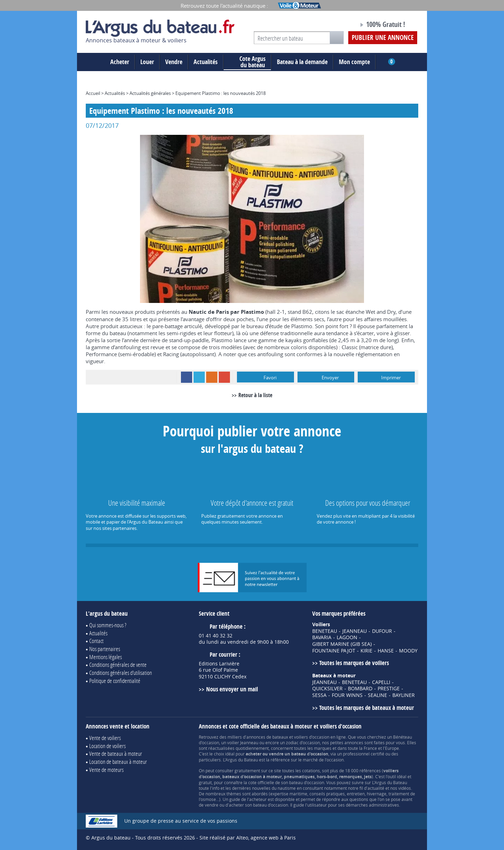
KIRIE (366, 651)
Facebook (187, 377)
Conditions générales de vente (118, 665)
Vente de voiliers (105, 738)
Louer (147, 62)
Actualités (206, 62)
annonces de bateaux (267, 737)
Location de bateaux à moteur (118, 762)
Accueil (93, 93)
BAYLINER (404, 695)
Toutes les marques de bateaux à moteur (367, 708)
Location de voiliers (107, 746)
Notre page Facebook (340, 26)
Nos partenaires (105, 649)
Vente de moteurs (106, 770)
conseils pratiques (327, 794)
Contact (96, 641)
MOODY (408, 651)
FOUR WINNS (347, 695)
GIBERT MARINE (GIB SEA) (342, 644)
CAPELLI (381, 682)
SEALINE (377, 695)
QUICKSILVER (327, 689)
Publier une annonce (383, 37)
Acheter (120, 62)
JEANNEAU (355, 631)
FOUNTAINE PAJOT (334, 651)
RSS (212, 377)
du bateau (247, 62)
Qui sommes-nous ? (108, 625)
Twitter (199, 377)
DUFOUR (382, 631)
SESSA (319, 695)
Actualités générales (150, 93)
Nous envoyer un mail (232, 689)
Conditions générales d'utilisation (121, 673)
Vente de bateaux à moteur (116, 754)
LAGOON (347, 637)
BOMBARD (360, 689)
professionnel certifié (364, 754)
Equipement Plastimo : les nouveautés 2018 (220, 93)
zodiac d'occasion (303, 742)
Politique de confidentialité (115, 681)
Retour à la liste (255, 395)
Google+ (224, 377)
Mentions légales (106, 657)
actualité (376, 788)
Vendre (174, 62)
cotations (311, 770)
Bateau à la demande (302, 62)
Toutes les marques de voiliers (354, 663)
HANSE (386, 651)
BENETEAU (325, 631)
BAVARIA (322, 637)
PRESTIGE (389, 689)
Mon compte (354, 62)
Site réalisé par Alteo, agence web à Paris (248, 838)
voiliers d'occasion (312, 737)
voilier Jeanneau (243, 742)
